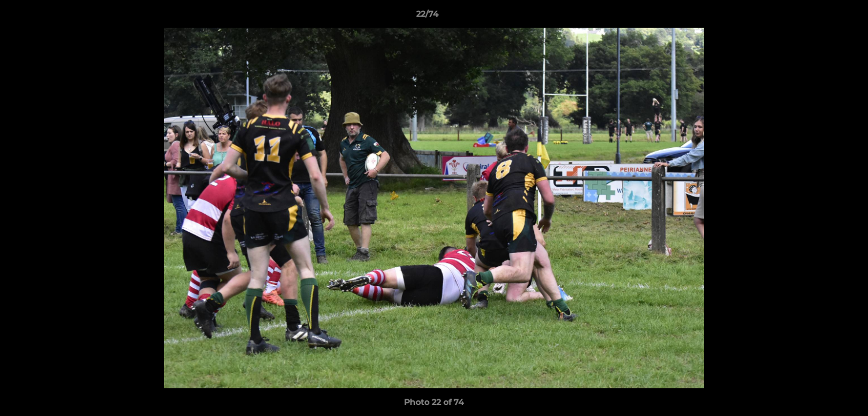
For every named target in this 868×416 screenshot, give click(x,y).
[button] (819, 17)
